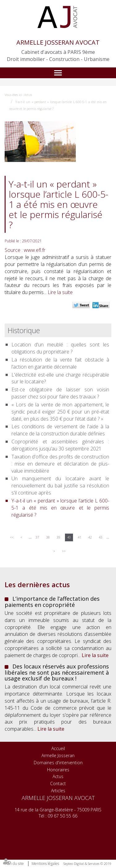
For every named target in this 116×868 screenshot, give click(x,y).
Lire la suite (60, 292)
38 (48, 537)
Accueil (58, 748)
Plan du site (14, 864)
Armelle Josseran (58, 755)
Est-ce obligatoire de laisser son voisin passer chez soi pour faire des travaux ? (60, 393)
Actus (28, 95)
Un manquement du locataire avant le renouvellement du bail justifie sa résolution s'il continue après (60, 486)
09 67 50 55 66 (62, 816)
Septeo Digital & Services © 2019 (87, 864)
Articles (58, 791)
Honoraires (58, 770)
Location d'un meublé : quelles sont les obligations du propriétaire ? (60, 348)
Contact (58, 783)
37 (37, 537)
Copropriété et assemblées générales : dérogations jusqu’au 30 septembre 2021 (60, 445)
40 (69, 537)
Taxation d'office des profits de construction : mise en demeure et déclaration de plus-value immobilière (60, 464)
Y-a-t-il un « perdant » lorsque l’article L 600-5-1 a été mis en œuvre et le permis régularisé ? (60, 508)
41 (79, 537)
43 (101, 537)
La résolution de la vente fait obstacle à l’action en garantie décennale (60, 363)
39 (58, 537)
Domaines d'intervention (58, 763)
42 (90, 537)
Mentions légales (45, 864)
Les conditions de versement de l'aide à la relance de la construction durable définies (60, 430)
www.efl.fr (35, 250)
